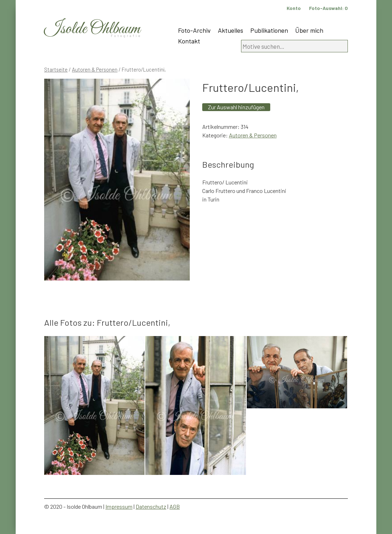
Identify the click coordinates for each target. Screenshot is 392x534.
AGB (175, 506)
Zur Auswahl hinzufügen (236, 107)
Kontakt (189, 41)
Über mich (309, 30)
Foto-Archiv (194, 30)
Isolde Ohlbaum (92, 29)
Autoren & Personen (95, 69)
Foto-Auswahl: (328, 8)
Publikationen (269, 30)
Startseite (56, 69)
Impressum (119, 506)
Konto (294, 8)
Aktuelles (231, 30)
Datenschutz (151, 506)
